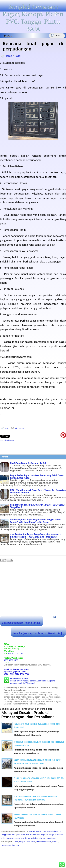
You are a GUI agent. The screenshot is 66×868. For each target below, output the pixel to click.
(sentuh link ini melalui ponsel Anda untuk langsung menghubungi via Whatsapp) (32, 681)
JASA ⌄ (8, 36)
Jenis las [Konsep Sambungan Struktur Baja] (38, 633)
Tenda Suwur (30, 842)
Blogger (22, 842)
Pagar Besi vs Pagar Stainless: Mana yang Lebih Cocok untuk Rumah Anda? (33, 480)
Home (9, 56)
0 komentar (19, 428)
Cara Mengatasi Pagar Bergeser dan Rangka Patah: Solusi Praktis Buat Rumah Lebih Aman (33, 524)
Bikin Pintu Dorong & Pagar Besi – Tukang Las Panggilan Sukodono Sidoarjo (33, 495)
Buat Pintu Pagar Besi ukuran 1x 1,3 (33, 467)
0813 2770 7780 (16, 653)
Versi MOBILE (14, 845)
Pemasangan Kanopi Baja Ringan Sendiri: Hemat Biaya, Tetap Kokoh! (33, 510)
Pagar (18, 56)
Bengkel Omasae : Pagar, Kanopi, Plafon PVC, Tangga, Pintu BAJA (33, 18)
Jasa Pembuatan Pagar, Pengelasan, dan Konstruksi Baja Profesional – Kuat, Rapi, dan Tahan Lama (33, 539)
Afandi (16, 842)
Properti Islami (46, 842)
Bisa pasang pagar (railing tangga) (22, 623)
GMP (38, 842)
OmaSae (55, 842)
